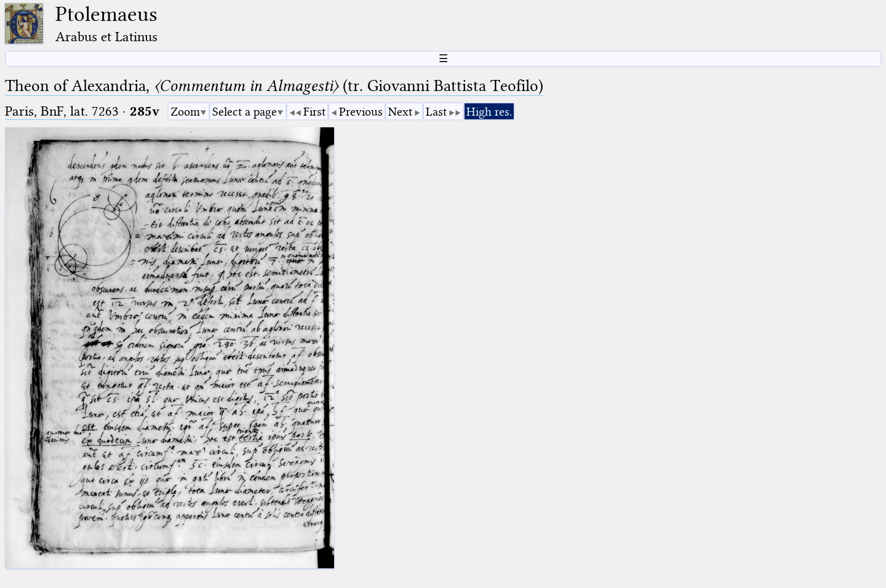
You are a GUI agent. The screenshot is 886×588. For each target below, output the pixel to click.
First (314, 112)
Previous (361, 112)
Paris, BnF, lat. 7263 (62, 111)
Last (436, 112)
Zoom (185, 112)
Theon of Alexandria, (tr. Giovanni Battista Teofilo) (274, 86)
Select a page (245, 112)
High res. (489, 112)
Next (400, 112)
